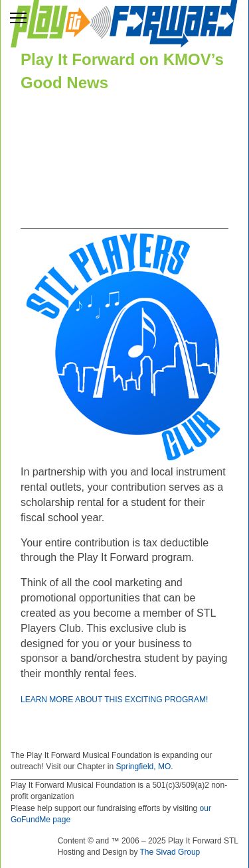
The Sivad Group (170, 852)
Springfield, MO (144, 767)
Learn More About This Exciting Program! (114, 700)
